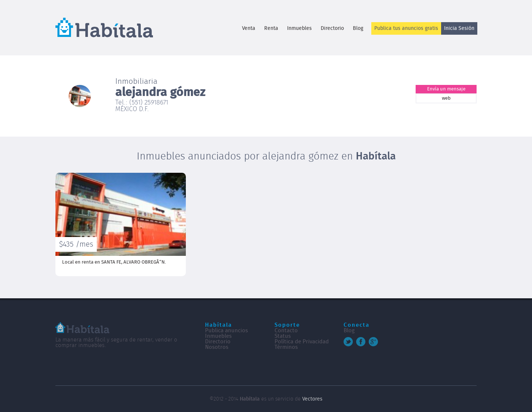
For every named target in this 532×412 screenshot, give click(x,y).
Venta (249, 28)
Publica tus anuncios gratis (406, 28)
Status (283, 336)
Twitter (348, 342)
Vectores (312, 399)
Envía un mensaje (446, 89)
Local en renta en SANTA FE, (114, 262)
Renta (271, 28)
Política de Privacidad (302, 342)
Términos (286, 347)
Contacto (286, 331)
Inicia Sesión (459, 28)
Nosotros (217, 347)
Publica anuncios (226, 331)
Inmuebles (299, 28)
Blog (358, 28)
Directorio (332, 28)
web (446, 98)
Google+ (373, 342)
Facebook (361, 342)
